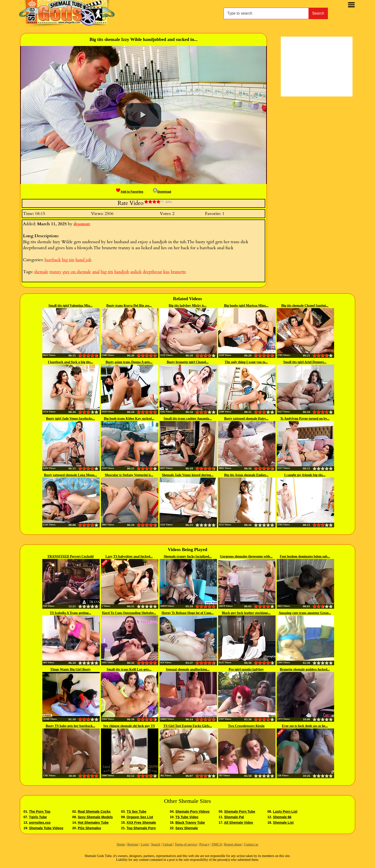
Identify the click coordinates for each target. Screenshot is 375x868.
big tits (68, 260)
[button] (143, 115)
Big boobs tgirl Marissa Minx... (246, 306)
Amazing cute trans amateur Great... (305, 613)
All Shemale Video (239, 823)
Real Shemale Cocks (94, 812)
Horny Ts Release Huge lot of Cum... (188, 613)
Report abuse (233, 844)
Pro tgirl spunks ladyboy (246, 669)
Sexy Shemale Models (95, 817)
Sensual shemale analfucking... (187, 669)
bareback (52, 260)
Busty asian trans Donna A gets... (129, 362)
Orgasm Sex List (140, 817)
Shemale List (283, 823)
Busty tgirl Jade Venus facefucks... (70, 419)
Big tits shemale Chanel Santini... (305, 306)
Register (133, 844)
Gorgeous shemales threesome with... (246, 556)
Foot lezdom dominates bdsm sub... (305, 556)
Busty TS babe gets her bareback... (70, 726)
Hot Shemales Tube (93, 823)
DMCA (217, 844)
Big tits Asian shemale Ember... (246, 475)
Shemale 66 (282, 817)
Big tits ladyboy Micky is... (187, 306)
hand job (84, 260)
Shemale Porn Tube (240, 812)
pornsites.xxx (40, 823)
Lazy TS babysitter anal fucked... (129, 556)
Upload (168, 844)
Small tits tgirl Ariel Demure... (305, 362)
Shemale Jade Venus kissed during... (188, 475)
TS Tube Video (187, 817)
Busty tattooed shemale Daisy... (246, 419)
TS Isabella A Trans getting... (70, 613)
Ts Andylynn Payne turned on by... (305, 419)
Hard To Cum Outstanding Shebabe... (129, 613)
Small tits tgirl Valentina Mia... (71, 306)
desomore (82, 224)
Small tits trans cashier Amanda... (188, 419)
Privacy (204, 844)
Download (162, 192)
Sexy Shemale (187, 828)
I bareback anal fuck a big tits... (70, 362)
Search (318, 13)
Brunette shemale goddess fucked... (305, 669)
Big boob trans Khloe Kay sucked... (129, 419)
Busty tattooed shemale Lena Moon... (70, 475)
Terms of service (186, 844)
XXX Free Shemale (141, 823)
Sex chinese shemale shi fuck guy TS (129, 726)
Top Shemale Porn (141, 828)
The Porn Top (40, 812)
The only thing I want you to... (246, 362)
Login (145, 844)
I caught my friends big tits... (305, 475)
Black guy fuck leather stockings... (246, 613)
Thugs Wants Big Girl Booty (70, 669)
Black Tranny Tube (190, 823)
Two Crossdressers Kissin (246, 726)
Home (121, 844)
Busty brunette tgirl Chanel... (188, 362)
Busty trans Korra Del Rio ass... (129, 306)
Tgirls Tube (38, 817)
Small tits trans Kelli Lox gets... (129, 669)
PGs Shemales (89, 828)
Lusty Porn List (285, 812)
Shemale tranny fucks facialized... (188, 556)
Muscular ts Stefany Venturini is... (129, 475)
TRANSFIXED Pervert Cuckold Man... (71, 557)
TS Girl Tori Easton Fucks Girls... (187, 726)
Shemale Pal (234, 817)
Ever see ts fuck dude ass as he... (305, 726)
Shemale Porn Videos (192, 812)
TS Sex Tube (136, 812)
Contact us (251, 844)
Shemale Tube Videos (46, 828)
